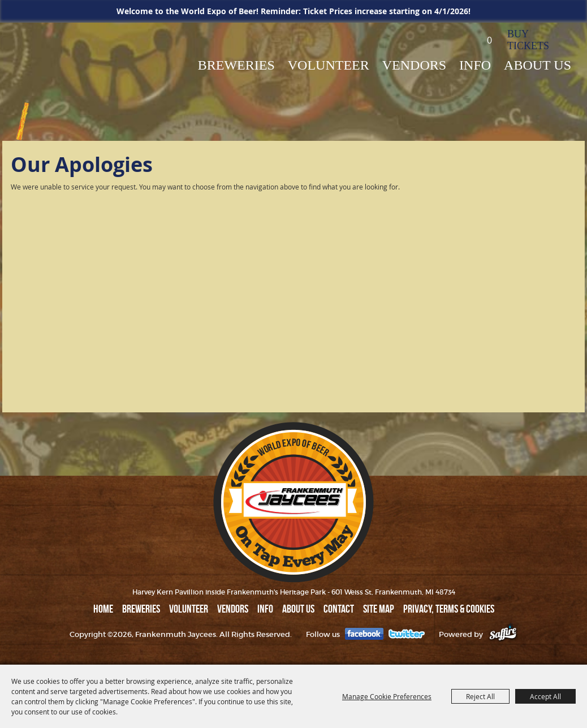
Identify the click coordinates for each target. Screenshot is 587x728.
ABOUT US (538, 65)
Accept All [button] (545, 696)
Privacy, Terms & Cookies (449, 609)
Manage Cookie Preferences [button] (387, 696)
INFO (475, 65)
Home (103, 609)
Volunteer (329, 65)
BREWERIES (236, 65)
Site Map (379, 609)
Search (454, 39)
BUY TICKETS (528, 40)
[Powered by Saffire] (503, 634)
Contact (339, 609)
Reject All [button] (480, 696)
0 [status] (489, 40)
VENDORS (414, 65)
